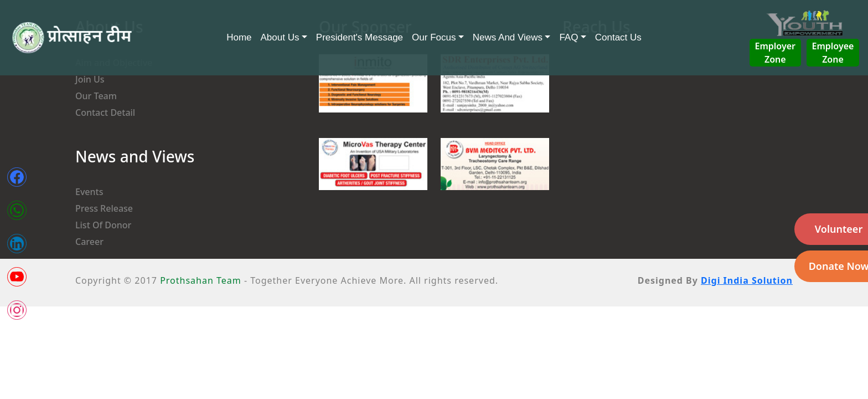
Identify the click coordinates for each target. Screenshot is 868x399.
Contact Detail (105, 112)
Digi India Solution (747, 280)
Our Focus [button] (434, 37)
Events (89, 192)
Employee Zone (833, 53)
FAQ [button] (569, 37)
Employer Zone (775, 53)
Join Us (90, 79)
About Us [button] (280, 37)
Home (239, 37)
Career (89, 242)
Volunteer (839, 229)
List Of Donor (103, 225)
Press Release (104, 208)
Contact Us (618, 37)
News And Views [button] (508, 37)
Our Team (96, 96)
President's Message (360, 37)
